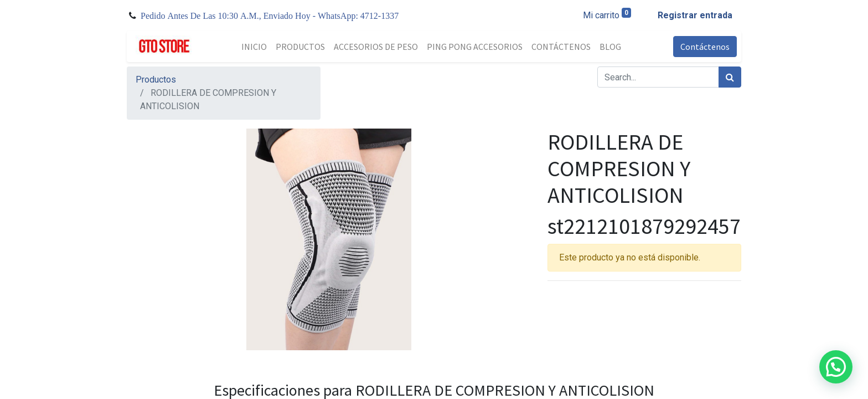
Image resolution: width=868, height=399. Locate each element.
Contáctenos (705, 47)
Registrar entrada (695, 15)
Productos (156, 80)
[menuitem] (254, 47)
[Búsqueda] (730, 77)
